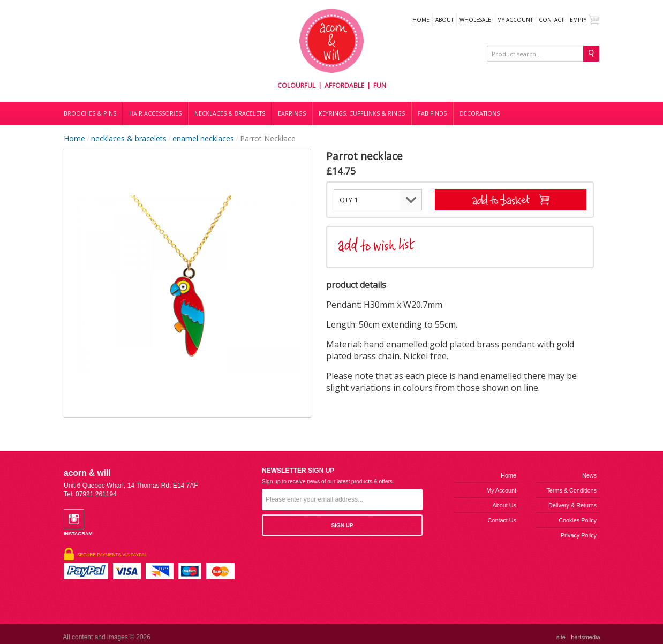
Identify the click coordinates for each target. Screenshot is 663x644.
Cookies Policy (578, 520)
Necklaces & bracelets (230, 113)
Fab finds (432, 113)
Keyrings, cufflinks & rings (362, 113)
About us (504, 505)
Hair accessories (155, 113)
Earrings (292, 113)
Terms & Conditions (571, 490)
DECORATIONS (480, 113)
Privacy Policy (579, 535)
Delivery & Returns (572, 505)
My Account (515, 20)
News (589, 475)
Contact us (502, 520)
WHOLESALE (475, 20)
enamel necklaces (203, 138)
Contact (551, 20)
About (444, 20)
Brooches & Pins (90, 113)
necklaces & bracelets (129, 138)
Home (421, 20)
